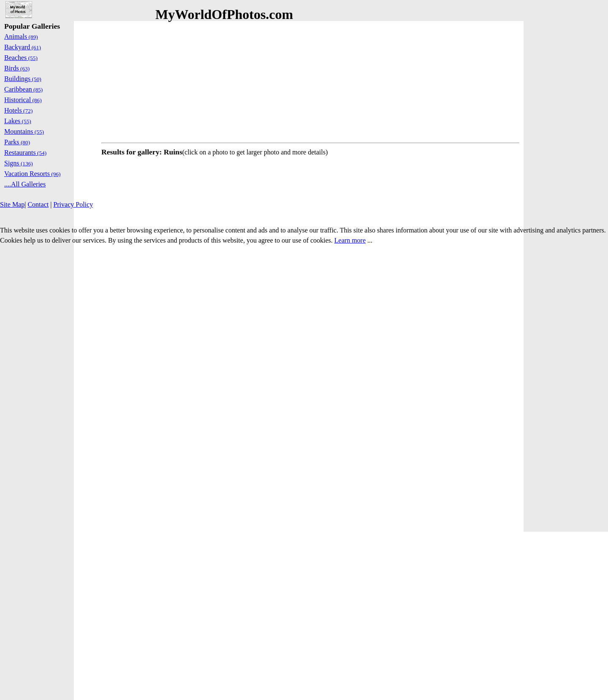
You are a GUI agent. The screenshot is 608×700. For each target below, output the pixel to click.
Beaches (21, 58)
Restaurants (25, 153)
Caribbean (23, 89)
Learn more (350, 240)
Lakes (18, 121)
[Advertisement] (310, 80)
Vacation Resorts (33, 174)
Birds (17, 68)
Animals (21, 36)
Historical (23, 100)
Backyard (23, 47)
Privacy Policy (73, 204)
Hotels (18, 110)
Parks (17, 142)
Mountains (24, 131)
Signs (19, 163)
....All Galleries (25, 184)
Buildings (23, 79)
